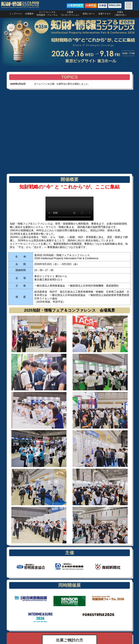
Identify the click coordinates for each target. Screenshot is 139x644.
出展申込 (91, 6)
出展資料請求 (75, 6)
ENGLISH (115, 5)
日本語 (102, 6)
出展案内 (29, 14)
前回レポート (89, 14)
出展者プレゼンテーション (70, 13)
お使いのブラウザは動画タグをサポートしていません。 (69, 209)
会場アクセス (105, 14)
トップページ (16, 14)
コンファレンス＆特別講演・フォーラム (47, 13)
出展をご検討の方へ (120, 13)
